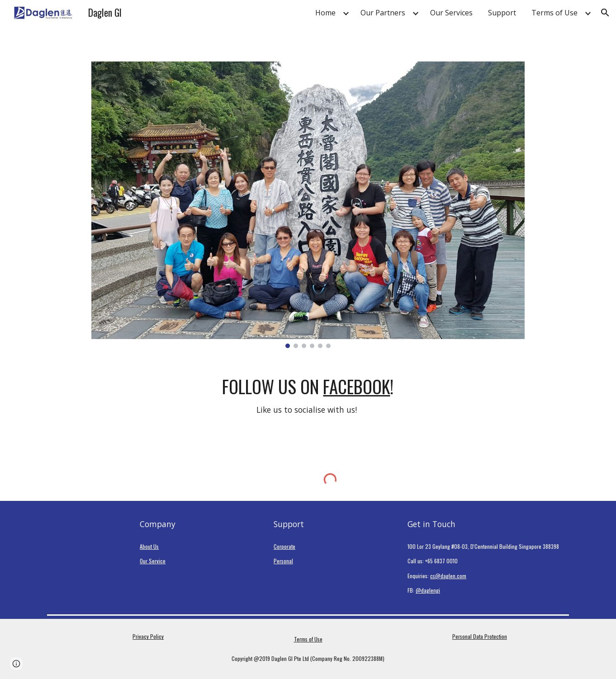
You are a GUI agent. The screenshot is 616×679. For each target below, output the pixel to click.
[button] (605, 13)
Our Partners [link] (383, 13)
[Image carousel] (308, 205)
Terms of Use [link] (554, 13)
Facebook (356, 386)
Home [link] (325, 13)
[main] (308, 396)
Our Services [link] (451, 13)
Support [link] (502, 13)
